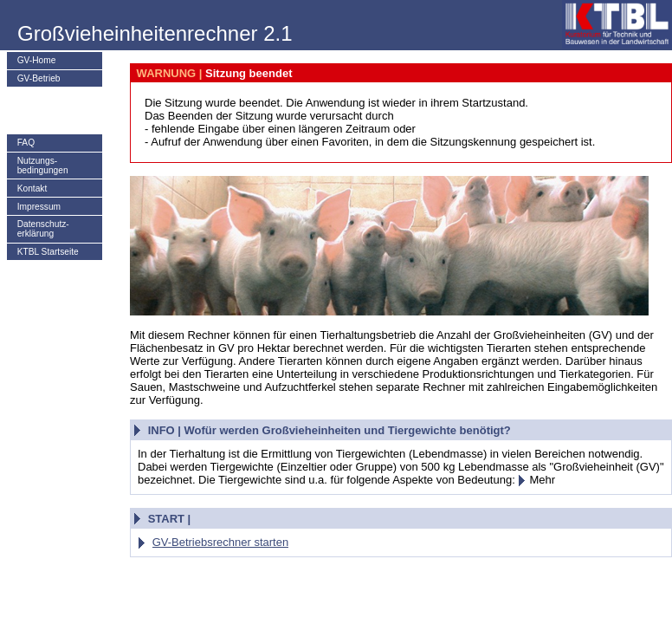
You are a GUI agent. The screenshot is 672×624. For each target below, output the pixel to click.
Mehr (536, 480)
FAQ (26, 143)
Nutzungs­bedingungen (43, 166)
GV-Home (37, 60)
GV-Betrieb (39, 78)
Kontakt (32, 188)
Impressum (39, 207)
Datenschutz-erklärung (43, 229)
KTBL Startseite (48, 252)
